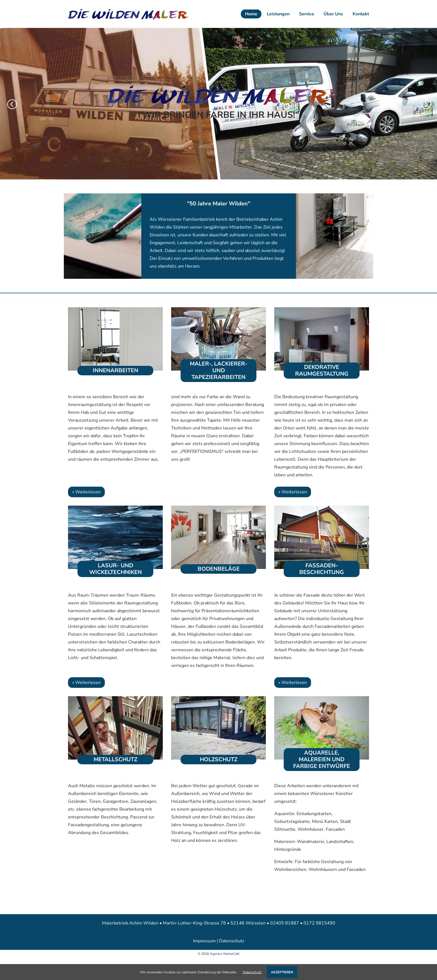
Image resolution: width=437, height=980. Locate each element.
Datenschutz (232, 941)
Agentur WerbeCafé (225, 954)
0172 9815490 (319, 923)
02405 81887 (285, 923)
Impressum (204, 941)
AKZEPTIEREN (282, 972)
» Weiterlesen (86, 492)
